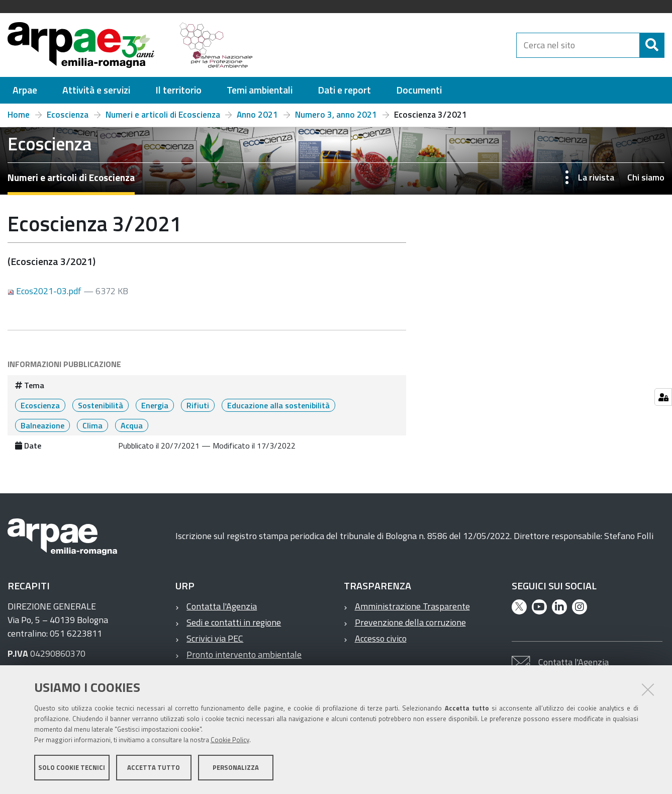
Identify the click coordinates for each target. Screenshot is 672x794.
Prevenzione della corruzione (410, 622)
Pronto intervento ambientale (244, 654)
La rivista (596, 177)
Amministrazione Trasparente (412, 606)
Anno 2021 (257, 115)
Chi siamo (646, 177)
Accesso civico (381, 638)
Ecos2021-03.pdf (45, 291)
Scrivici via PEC (215, 638)
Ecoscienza (68, 115)
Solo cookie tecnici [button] (72, 768)
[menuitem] (25, 90)
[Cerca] (652, 45)
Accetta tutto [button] (154, 768)
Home (19, 115)
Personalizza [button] (236, 768)
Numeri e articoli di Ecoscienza (163, 115)
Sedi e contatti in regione (234, 622)
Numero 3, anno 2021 (336, 115)
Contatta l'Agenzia (222, 606)
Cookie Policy (230, 740)
